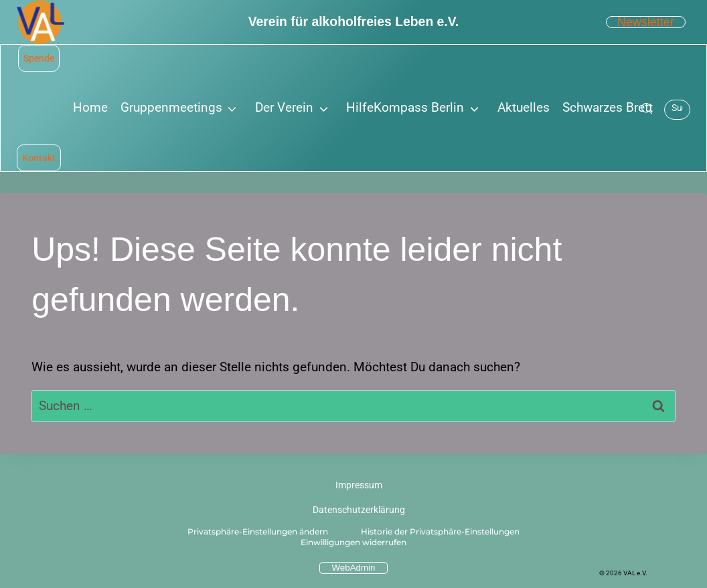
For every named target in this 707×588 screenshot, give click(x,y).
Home (90, 107)
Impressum (359, 486)
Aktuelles (524, 107)
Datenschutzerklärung (359, 510)
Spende (39, 58)
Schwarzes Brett (608, 107)
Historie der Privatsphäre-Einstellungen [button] (440, 531)
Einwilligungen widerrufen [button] (353, 542)
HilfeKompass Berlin (405, 107)
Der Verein (284, 107)
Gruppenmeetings (171, 107)
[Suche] (647, 108)
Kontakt (39, 158)
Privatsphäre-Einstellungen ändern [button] (258, 531)
